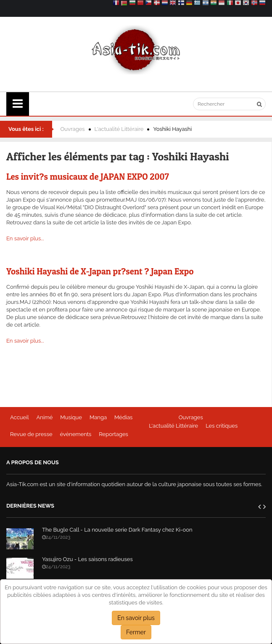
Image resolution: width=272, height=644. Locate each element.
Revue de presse (31, 434)
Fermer (136, 632)
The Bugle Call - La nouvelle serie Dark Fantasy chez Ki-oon (117, 530)
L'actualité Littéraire (119, 129)
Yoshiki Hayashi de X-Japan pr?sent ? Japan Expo (100, 271)
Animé (45, 417)
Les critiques (222, 426)
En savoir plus (136, 618)
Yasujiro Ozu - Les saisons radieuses (87, 559)
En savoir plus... (25, 238)
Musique (71, 417)
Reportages (114, 434)
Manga (98, 417)
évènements (76, 434)
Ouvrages (73, 129)
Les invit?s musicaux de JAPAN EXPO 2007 (88, 177)
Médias (123, 417)
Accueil (20, 417)
